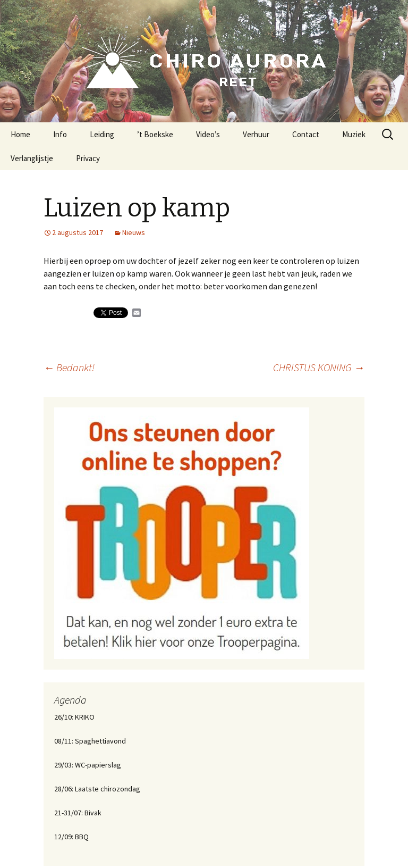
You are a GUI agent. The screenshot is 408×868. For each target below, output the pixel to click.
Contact (306, 134)
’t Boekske (155, 134)
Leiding (102, 134)
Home (20, 134)
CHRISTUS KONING (319, 367)
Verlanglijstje (32, 158)
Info (60, 134)
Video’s (208, 134)
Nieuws (134, 232)
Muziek (354, 134)
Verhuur (256, 134)
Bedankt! (69, 367)
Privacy (88, 158)
